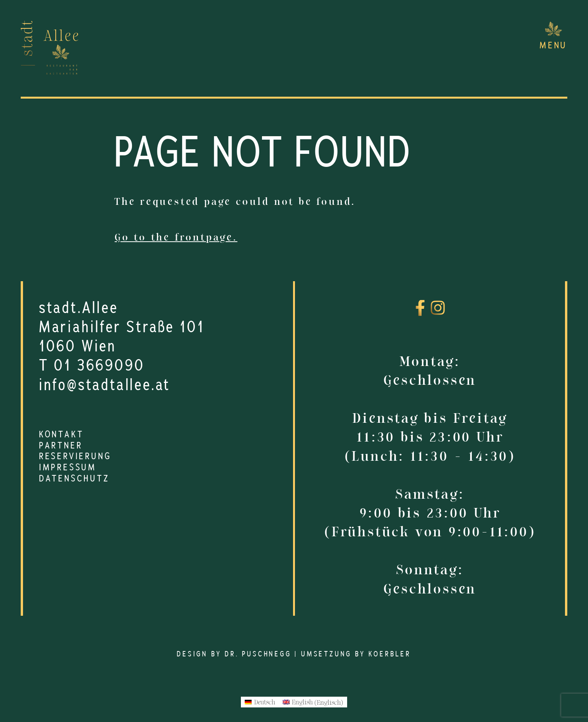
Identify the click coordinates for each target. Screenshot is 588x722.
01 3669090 (99, 366)
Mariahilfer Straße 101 (122, 327)
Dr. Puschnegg (258, 654)
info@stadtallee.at (105, 385)
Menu (553, 46)
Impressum (68, 468)
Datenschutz (74, 479)
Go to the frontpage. (176, 237)
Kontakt (62, 435)
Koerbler (390, 654)
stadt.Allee (79, 308)
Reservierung (75, 457)
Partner (61, 446)
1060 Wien (78, 346)
